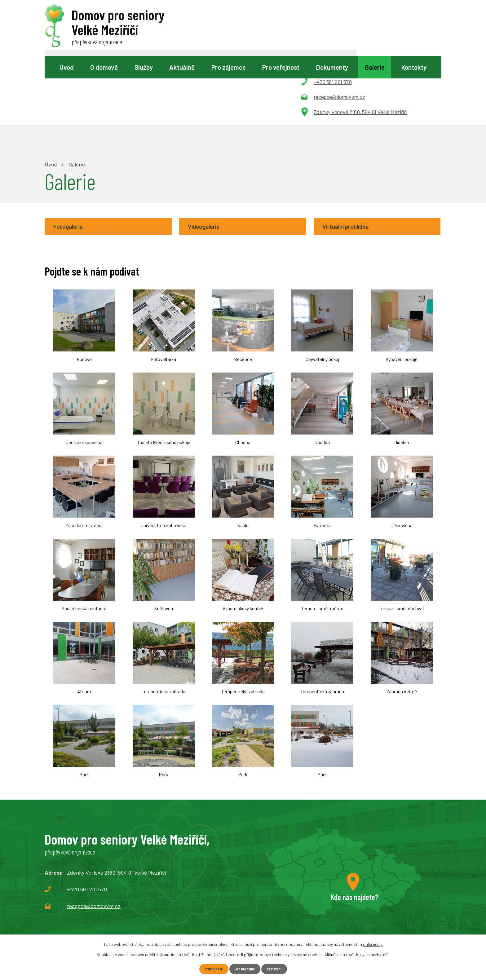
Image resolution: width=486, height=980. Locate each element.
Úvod (67, 67)
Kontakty (414, 67)
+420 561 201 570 (87, 822)
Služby (144, 67)
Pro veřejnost (281, 67)
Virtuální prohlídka (350, 158)
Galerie (375, 67)
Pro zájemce (229, 67)
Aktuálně (182, 67)
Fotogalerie (72, 158)
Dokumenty (332, 67)
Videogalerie (208, 158)
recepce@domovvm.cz (94, 839)
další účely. (373, 944)
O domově (104, 67)
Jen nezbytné (245, 969)
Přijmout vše (211, 969)
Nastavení (277, 969)
